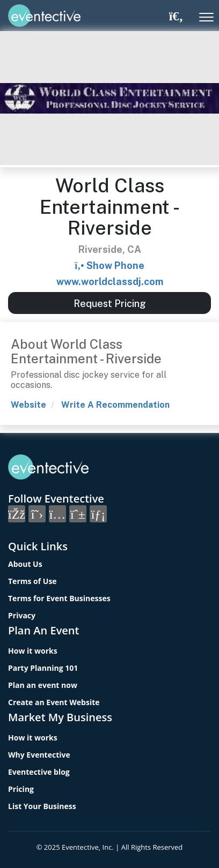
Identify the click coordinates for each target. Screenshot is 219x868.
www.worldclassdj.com (110, 282)
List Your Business (42, 806)
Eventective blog (39, 772)
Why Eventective (39, 755)
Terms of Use (32, 581)
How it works (33, 651)
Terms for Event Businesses (59, 598)
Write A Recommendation (115, 405)
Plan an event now (43, 685)
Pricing (21, 789)
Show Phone (115, 265)
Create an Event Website (54, 702)
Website (28, 405)
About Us (25, 564)
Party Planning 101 (43, 668)
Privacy (22, 615)
